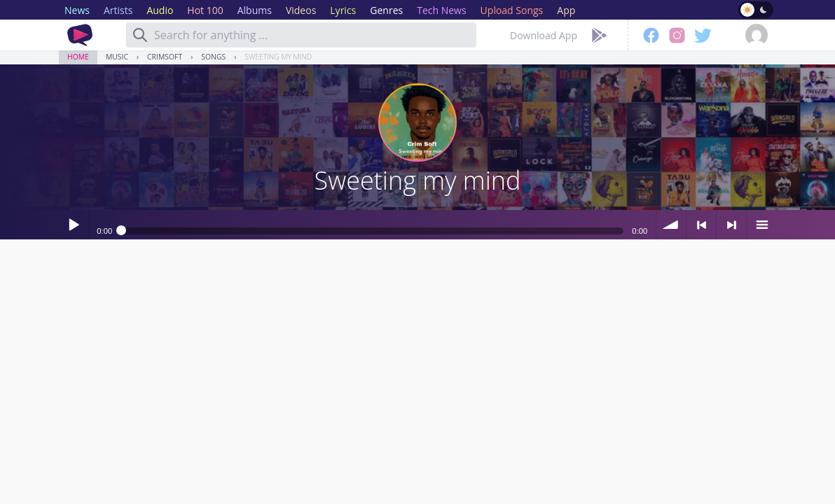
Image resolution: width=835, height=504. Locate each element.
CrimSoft (165, 57)
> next (731, 225)
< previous (701, 225)
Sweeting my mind (278, 57)
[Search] (140, 35)
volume (671, 225)
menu (761, 225)
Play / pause (74, 225)
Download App (544, 35)
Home (78, 57)
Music (117, 57)
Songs (213, 57)
